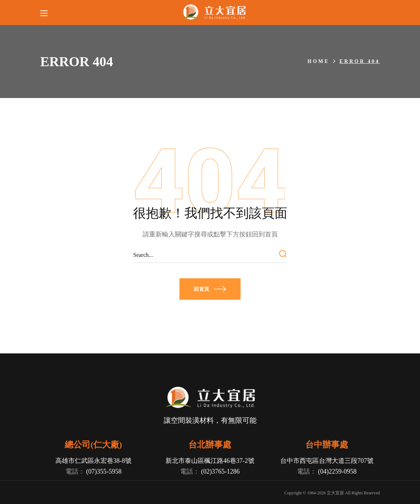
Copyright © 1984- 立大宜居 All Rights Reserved (332, 493)
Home (318, 61)
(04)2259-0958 (337, 471)
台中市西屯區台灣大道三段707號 (327, 461)
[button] (210, 289)
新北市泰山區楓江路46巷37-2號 (210, 461)
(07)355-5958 (104, 471)
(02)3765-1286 (221, 471)
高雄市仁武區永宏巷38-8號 (93, 461)
